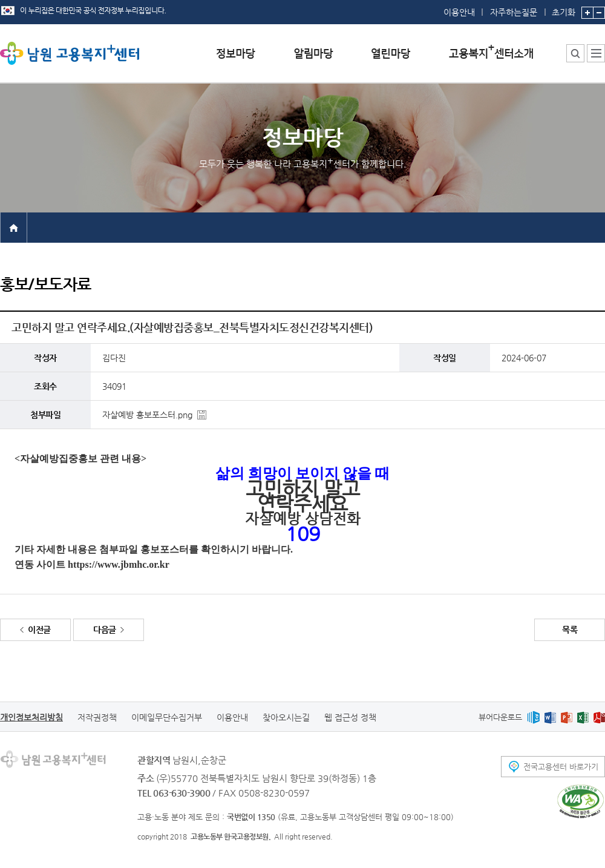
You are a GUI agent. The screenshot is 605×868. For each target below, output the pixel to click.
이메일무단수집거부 (167, 717)
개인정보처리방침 (31, 717)
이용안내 (459, 12)
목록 (570, 630)
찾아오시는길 (286, 717)
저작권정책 (97, 717)
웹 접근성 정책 (350, 717)
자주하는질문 (514, 12)
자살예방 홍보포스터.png (147, 415)
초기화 (564, 8)
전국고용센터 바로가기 (561, 767)
